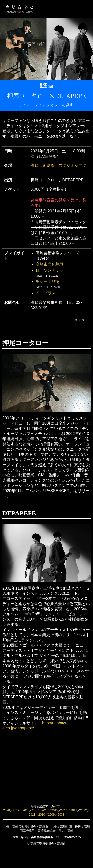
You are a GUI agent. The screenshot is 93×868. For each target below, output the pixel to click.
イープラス (46, 293)
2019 (16, 810)
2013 (74, 810)
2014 (64, 810)
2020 (7, 810)
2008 (61, 815)
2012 (83, 810)
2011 (32, 815)
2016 (45, 810)
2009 (51, 815)
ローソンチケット (52, 270)
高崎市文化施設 (50, 264)
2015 (55, 810)
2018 (26, 810)
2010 (42, 815)
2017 (35, 810)
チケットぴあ (48, 282)
